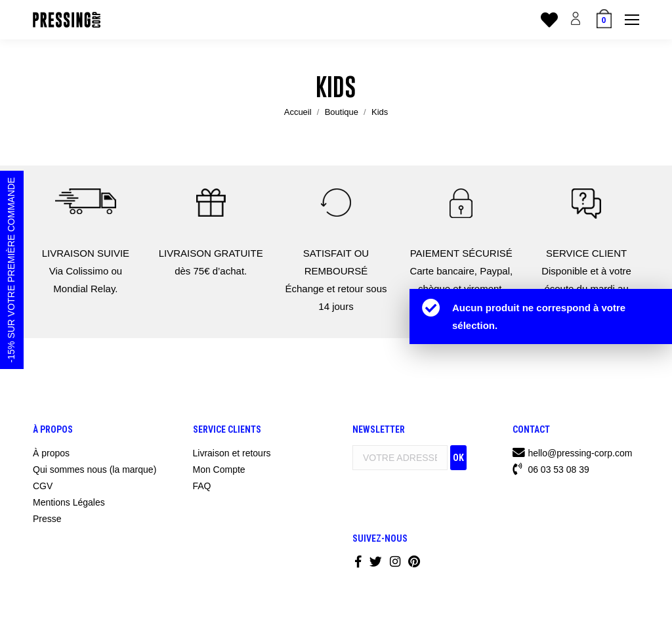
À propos (51, 453)
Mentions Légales (69, 502)
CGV (43, 486)
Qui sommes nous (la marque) (94, 469)
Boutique (342, 112)
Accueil (298, 112)
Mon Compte (219, 469)
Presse (47, 519)
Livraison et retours (232, 453)
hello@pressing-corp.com (580, 453)
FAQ (202, 486)
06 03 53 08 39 (551, 469)
